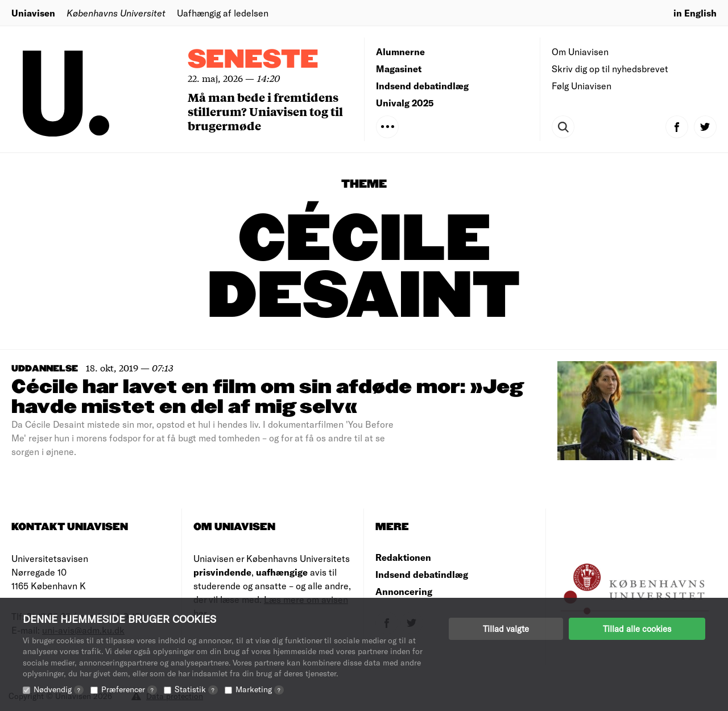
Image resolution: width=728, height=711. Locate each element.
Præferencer (129, 689)
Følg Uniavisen (582, 86)
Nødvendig (59, 689)
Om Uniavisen (580, 51)
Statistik (196, 689)
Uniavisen (33, 13)
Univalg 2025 (405, 103)
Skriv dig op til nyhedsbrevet (610, 69)
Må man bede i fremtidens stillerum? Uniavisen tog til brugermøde (265, 111)
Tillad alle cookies (637, 629)
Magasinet (399, 69)
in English (695, 13)
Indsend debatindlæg (422, 86)
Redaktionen (403, 557)
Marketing (260, 689)
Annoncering (404, 591)
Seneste (253, 60)
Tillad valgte (506, 629)
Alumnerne (400, 51)
